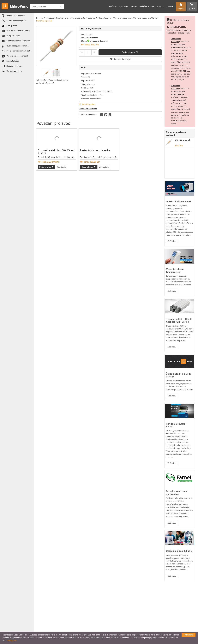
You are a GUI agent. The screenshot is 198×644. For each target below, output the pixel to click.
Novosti (160, 6)
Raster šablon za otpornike (95, 150)
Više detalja (61, 167)
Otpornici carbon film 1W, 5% (145, 18)
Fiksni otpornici (104, 18)
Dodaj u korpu (130, 52)
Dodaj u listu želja (120, 59)
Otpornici (92, 18)
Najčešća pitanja (147, 6)
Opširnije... (172, 241)
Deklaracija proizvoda (88, 109)
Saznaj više (12, 641)
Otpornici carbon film (122, 18)
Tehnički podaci (88, 104)
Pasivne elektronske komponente (71, 18)
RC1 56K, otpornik (182, 140)
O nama (134, 6)
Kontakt (171, 6)
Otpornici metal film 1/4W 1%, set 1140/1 (56, 152)
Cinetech (94, 38)
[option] (56, 46)
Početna (113, 6)
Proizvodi (124, 6)
